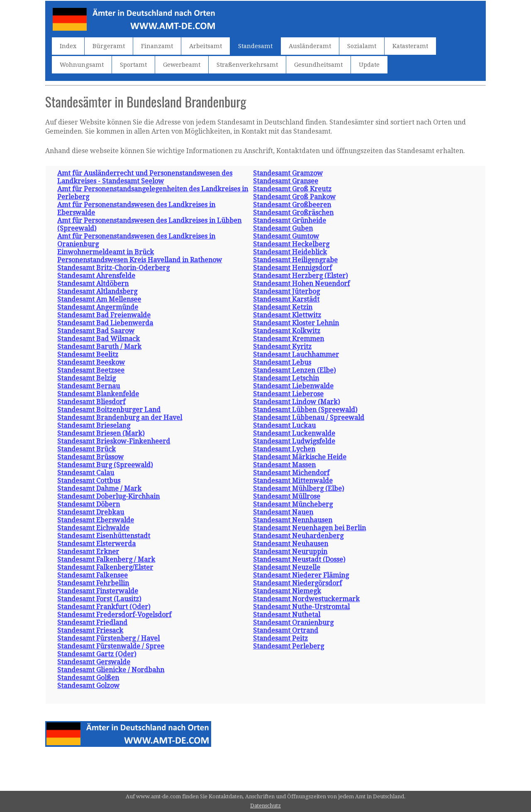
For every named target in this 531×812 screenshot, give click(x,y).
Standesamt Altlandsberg (97, 291)
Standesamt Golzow (88, 686)
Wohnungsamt (82, 65)
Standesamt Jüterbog (286, 291)
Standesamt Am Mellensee (99, 299)
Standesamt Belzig (86, 378)
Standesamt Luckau (284, 426)
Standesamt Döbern (89, 504)
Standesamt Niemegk (287, 591)
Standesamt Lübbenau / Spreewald (309, 418)
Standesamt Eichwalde (93, 528)
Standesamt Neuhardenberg (298, 536)
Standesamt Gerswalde (94, 662)
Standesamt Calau (86, 473)
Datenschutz (265, 806)
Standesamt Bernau (89, 386)
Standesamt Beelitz (88, 355)
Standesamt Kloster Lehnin (296, 323)
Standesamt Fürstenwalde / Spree (111, 646)
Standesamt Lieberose (288, 394)
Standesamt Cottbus (89, 481)
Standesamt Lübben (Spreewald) (305, 410)
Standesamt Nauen (283, 512)
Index (68, 46)
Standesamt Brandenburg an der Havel (120, 418)
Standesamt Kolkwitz (287, 331)
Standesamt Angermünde (98, 307)
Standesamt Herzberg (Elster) (300, 276)
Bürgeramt (109, 46)
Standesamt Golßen (88, 678)
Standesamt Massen (284, 465)
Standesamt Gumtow (286, 236)
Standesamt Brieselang (94, 426)
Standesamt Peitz (280, 638)
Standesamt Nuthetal (287, 615)
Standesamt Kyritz (282, 347)
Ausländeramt (310, 46)
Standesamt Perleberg (289, 646)
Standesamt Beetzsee (91, 370)
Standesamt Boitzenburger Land (109, 410)
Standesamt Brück (86, 449)
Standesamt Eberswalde (96, 520)
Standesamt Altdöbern (93, 284)
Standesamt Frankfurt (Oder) (104, 607)
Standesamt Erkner (88, 552)
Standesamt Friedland (92, 623)
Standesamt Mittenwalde (293, 481)
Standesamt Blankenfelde (98, 394)
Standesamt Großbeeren (292, 205)
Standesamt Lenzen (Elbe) (294, 370)
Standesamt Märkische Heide (300, 457)
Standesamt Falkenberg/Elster (105, 567)
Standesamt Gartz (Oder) (97, 654)
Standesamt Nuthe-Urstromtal (301, 607)
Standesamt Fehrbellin (93, 583)
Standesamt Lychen (284, 449)
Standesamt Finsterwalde (98, 591)
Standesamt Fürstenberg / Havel (108, 638)
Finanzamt (157, 46)
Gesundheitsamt (318, 65)
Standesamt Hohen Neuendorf (301, 284)
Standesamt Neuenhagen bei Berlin (309, 528)
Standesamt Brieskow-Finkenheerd (114, 441)
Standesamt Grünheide (290, 221)
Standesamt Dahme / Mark (99, 489)
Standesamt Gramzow (288, 173)
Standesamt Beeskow (91, 362)
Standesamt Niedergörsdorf (297, 583)
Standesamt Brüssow (90, 457)
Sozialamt (362, 46)
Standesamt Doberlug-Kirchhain (108, 496)
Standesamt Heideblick (290, 252)
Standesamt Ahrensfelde (96, 276)
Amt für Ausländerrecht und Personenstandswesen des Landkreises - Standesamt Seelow (145, 177)
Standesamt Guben (283, 228)
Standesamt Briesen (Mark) (101, 433)
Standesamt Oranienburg (293, 623)
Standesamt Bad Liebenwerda (105, 323)
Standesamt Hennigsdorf (292, 268)
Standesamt (255, 46)
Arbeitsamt (206, 46)
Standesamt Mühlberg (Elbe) (298, 489)
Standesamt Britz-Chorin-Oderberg (113, 268)
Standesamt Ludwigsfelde (294, 441)
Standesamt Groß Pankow (294, 197)
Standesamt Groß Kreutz (292, 189)
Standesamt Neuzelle (287, 567)
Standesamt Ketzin (283, 307)
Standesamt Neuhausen (291, 544)
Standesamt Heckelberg (291, 244)
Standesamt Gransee (286, 181)
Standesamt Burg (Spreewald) (105, 465)
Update (369, 65)
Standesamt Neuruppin (290, 552)
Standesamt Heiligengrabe (295, 260)
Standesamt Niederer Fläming (301, 575)
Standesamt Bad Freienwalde (104, 315)
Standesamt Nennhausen (293, 520)
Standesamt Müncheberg (293, 504)
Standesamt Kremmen (289, 339)
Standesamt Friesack (90, 630)
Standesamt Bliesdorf (91, 402)
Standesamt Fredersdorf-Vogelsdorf (114, 615)
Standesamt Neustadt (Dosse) (299, 560)
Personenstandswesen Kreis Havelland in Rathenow (140, 260)
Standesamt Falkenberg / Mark (106, 560)
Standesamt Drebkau (91, 512)
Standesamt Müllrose (287, 496)
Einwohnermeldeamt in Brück (106, 252)
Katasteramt (410, 46)
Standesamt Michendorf (291, 473)
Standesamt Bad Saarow (96, 331)
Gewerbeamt (182, 65)
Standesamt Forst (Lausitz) (99, 599)
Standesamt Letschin (286, 378)
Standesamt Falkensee (93, 575)
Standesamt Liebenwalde (293, 386)
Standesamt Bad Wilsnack (99, 339)
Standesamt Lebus (282, 362)
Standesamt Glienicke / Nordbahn (111, 670)
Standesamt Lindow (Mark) (296, 402)
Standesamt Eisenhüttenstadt (104, 536)
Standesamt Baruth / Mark (99, 347)
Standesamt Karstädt (286, 299)
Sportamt (133, 65)
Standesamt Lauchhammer (296, 355)
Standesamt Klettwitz (287, 315)
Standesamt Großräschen (293, 213)
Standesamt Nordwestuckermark (306, 599)
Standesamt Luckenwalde (294, 433)
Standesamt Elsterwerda (96, 544)
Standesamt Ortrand (286, 630)
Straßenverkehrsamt (247, 65)
